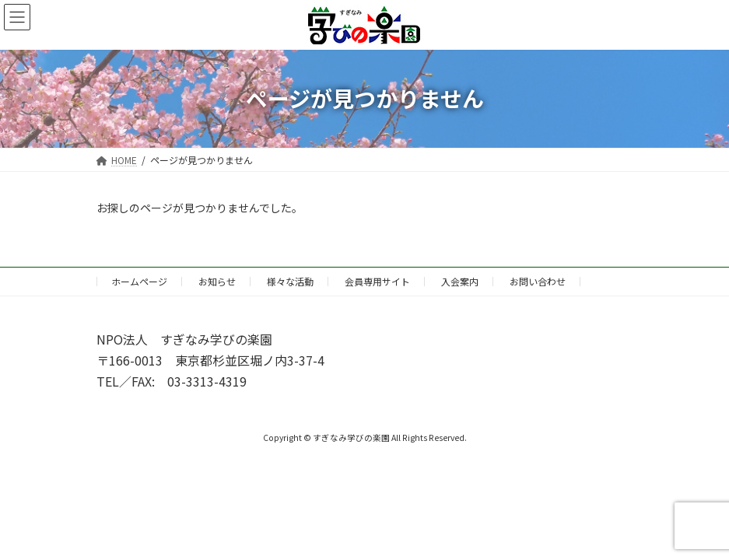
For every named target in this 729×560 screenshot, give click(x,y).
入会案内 (460, 281)
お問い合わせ (538, 281)
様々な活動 (290, 281)
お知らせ (217, 281)
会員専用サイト (377, 281)
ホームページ (139, 281)
